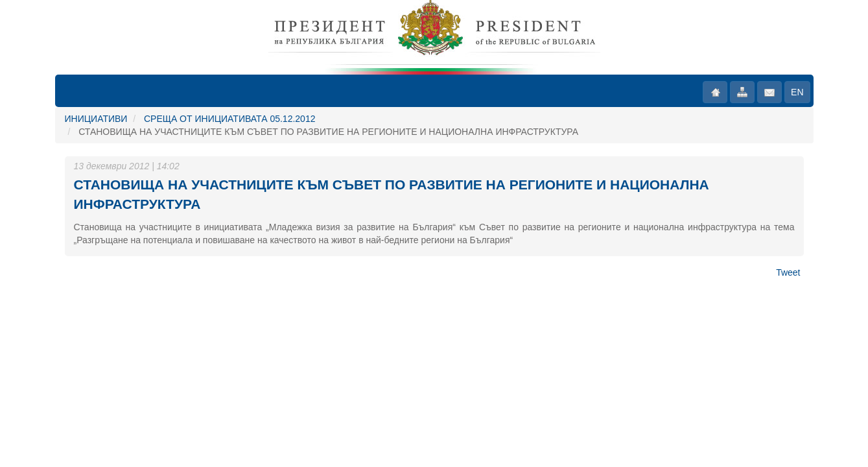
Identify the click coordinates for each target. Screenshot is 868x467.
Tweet (788, 272)
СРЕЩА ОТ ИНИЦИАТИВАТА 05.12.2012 (229, 119)
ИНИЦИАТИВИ (96, 119)
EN (797, 92)
